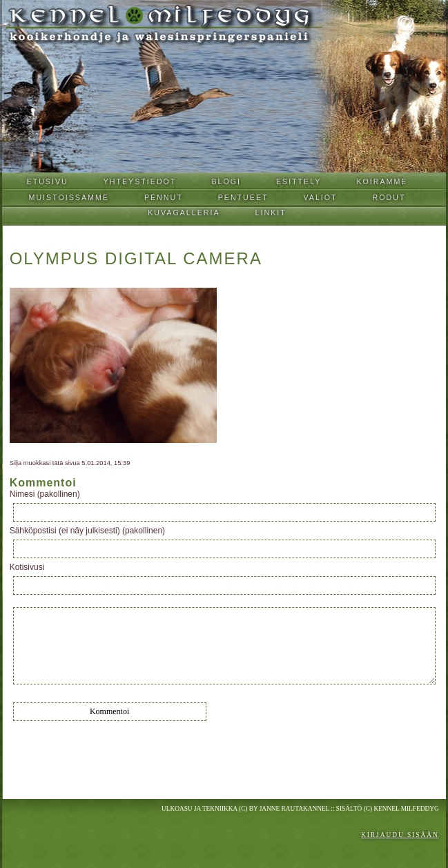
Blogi (226, 181)
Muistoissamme (69, 197)
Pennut (164, 197)
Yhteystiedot (140, 181)
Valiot (321, 197)
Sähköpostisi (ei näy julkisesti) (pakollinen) (87, 531)
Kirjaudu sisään (400, 835)
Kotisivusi (27, 567)
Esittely (299, 181)
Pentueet (243, 197)
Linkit (271, 213)
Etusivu (48, 181)
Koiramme (382, 181)
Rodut (389, 197)
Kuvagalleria (184, 213)
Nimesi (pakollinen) (45, 494)
